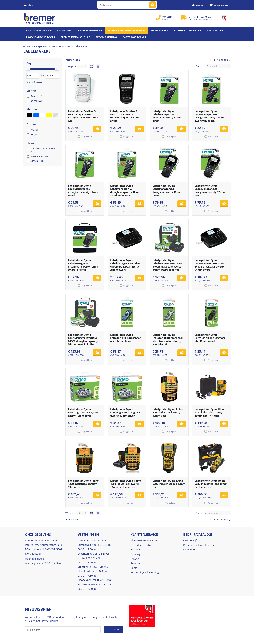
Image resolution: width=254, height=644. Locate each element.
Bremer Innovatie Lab (75, 37)
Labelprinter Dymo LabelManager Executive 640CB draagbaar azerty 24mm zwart (125, 265)
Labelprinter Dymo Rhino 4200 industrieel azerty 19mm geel (168, 412)
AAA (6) (34, 130)
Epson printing (106, 37)
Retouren (136, 563)
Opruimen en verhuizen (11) (43, 150)
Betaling (135, 554)
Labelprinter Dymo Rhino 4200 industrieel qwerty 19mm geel (83, 484)
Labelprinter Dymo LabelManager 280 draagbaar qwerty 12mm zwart (210, 190)
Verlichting (215, 30)
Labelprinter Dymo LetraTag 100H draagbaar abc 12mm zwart (210, 338)
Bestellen (136, 550)
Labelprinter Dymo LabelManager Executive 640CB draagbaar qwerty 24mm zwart (210, 265)
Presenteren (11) (39, 156)
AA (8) (34, 134)
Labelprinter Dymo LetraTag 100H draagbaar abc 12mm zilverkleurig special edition (168, 339)
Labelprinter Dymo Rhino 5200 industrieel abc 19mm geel (169, 484)
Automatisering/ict (188, 30)
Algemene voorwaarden (145, 540)
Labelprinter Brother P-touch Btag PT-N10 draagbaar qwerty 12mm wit (83, 116)
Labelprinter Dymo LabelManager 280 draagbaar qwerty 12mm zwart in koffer (83, 265)
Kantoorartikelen (39, 30)
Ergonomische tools (40, 37)
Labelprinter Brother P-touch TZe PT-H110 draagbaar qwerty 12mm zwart (125, 116)
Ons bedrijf (190, 540)
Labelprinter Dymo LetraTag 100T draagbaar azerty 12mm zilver (83, 412)
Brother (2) (37, 96)
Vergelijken (86, 136)
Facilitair (64, 30)
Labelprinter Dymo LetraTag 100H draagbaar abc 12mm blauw (126, 338)
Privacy (135, 559)
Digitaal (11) (37, 161)
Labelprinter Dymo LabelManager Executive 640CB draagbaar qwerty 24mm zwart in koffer (83, 339)
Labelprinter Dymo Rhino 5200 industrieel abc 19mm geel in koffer (211, 484)
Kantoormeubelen (89, 30)
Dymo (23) (36, 101)
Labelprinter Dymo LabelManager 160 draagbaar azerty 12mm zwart (167, 116)
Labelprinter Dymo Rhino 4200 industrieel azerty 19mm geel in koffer (210, 412)
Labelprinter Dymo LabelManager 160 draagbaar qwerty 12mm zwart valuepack (125, 190)
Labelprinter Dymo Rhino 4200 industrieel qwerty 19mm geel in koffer (126, 484)
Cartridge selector (141, 545)
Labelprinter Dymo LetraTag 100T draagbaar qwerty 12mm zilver (125, 412)
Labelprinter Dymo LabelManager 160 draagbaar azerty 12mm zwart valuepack (209, 116)
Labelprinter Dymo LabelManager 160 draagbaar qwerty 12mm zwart (83, 190)
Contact (135, 568)
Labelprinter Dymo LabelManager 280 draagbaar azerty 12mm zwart (167, 190)
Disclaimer (190, 550)
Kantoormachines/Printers (127, 30)
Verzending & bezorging (145, 572)
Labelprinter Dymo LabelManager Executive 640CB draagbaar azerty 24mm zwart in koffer (167, 265)
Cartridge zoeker (134, 37)
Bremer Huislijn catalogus (199, 545)
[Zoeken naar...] (153, 5)
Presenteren (160, 30)
